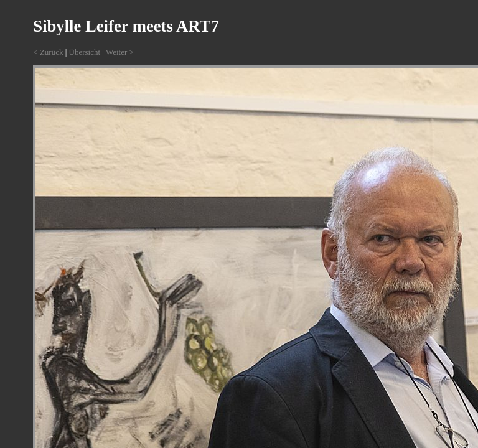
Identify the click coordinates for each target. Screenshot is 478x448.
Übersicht (85, 52)
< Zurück (48, 52)
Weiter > (120, 52)
